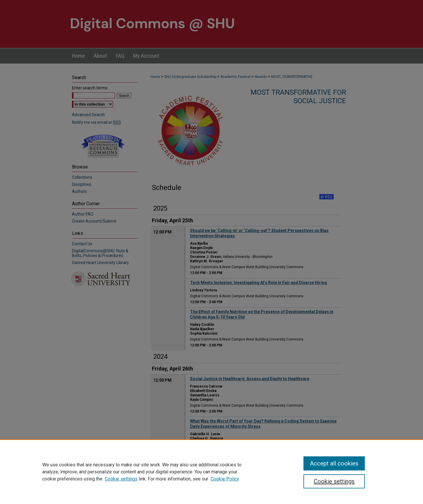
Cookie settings (121, 479)
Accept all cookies (334, 463)
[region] (211, 472)
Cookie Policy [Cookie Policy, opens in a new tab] (225, 479)
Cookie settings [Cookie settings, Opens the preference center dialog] (334, 481)
